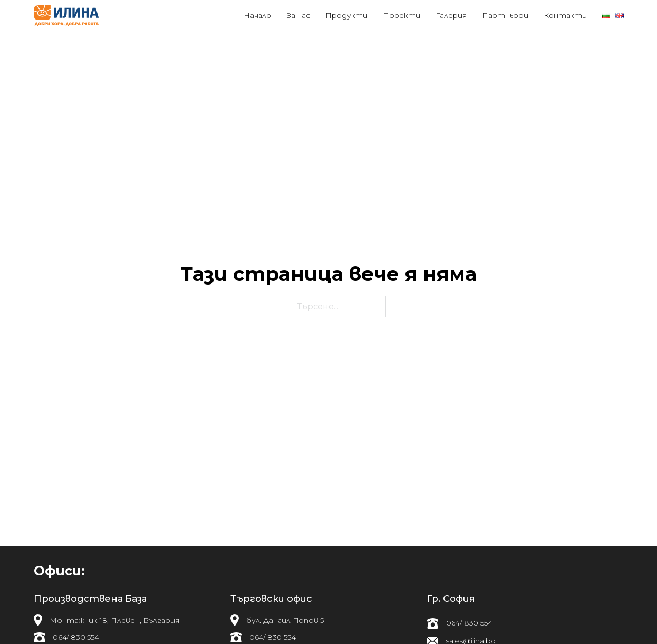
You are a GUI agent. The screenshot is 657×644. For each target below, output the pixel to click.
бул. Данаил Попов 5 (285, 620)
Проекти (402, 15)
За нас (298, 15)
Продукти (346, 15)
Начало (258, 15)
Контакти (565, 15)
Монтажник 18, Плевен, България (114, 620)
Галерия (451, 15)
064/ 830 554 (76, 637)
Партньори (505, 15)
